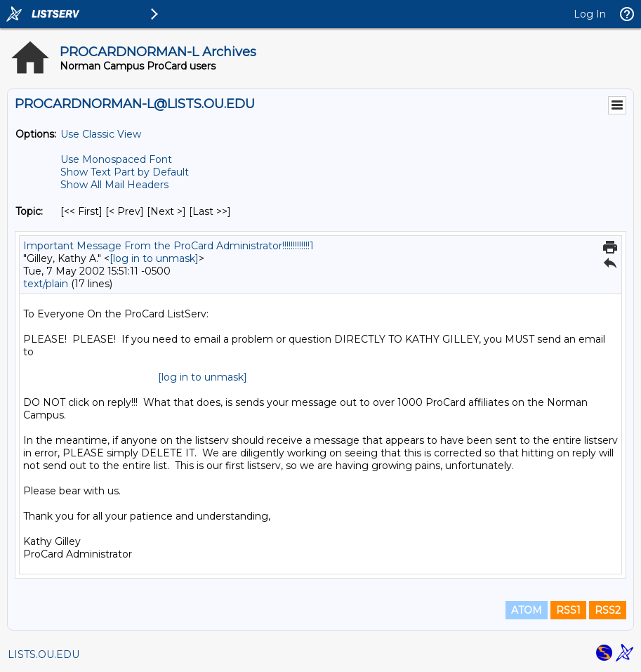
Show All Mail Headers (114, 185)
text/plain (46, 284)
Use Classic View (101, 134)
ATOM (527, 610)
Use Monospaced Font (116, 159)
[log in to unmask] (154, 258)
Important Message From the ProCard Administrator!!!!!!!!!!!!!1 (168, 246)
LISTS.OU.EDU (44, 654)
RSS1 (568, 610)
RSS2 (608, 610)
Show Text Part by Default (125, 172)
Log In (590, 14)
